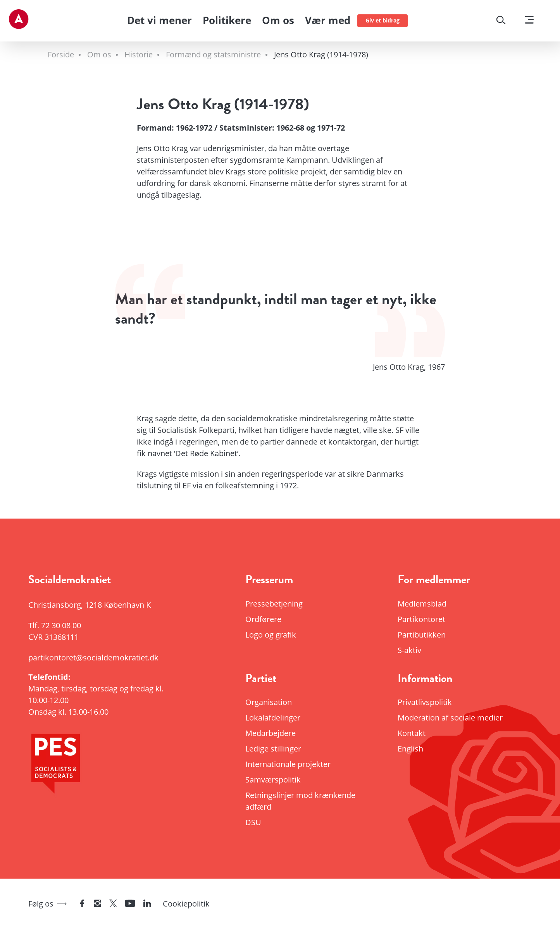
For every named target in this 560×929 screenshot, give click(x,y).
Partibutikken (422, 635)
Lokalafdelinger (273, 718)
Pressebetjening (274, 604)
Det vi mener (159, 20)
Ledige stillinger (273, 749)
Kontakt (412, 733)
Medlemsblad (422, 604)
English (410, 749)
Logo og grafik (271, 635)
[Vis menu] (529, 21)
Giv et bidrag (383, 20)
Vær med (328, 20)
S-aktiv (409, 650)
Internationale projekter (288, 764)
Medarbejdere (271, 733)
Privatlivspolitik (425, 702)
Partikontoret (421, 619)
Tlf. (55, 625)
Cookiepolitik (186, 904)
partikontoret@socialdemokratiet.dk (93, 658)
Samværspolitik (273, 780)
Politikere (227, 20)
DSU (253, 822)
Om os (278, 20)
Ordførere (263, 619)
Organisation (269, 702)
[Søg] (501, 21)
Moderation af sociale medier (450, 718)
